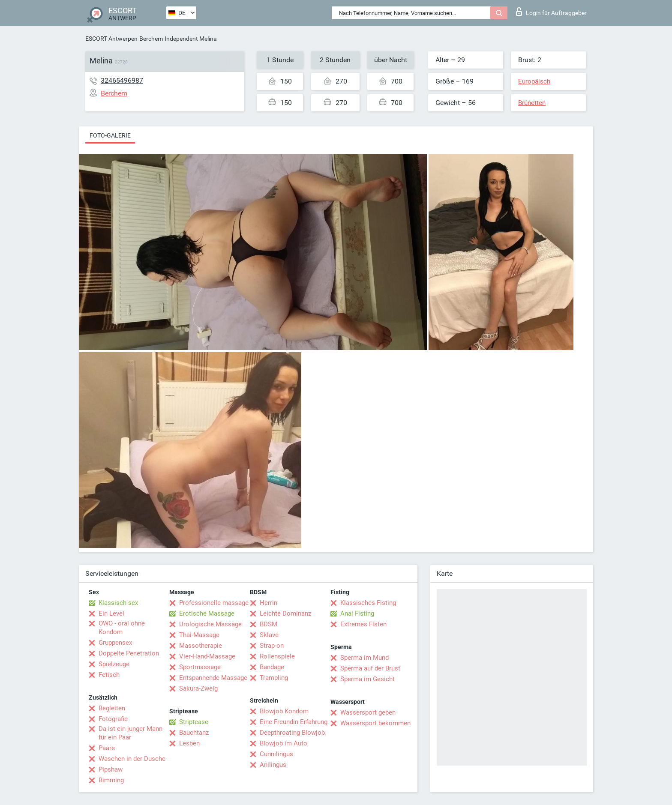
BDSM (268, 624)
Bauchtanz (194, 733)
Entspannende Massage (213, 678)
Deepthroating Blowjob (292, 733)
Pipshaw (111, 769)
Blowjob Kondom (284, 711)
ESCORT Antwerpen (111, 39)
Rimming (111, 780)
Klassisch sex (118, 603)
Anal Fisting (357, 613)
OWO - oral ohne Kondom (122, 628)
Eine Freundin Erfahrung (294, 722)
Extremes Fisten (363, 624)
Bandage (272, 667)
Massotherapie (201, 646)
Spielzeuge (114, 664)
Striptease (194, 722)
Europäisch (534, 81)
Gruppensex (115, 643)
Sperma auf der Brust (370, 668)
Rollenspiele (277, 656)
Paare (107, 748)
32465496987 (122, 80)
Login (551, 12)
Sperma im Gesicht (367, 679)
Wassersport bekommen (375, 723)
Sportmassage (200, 667)
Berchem (151, 39)
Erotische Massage (207, 613)
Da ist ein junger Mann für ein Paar (130, 733)
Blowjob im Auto (283, 743)
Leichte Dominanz (285, 613)
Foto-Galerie (110, 135)
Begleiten (112, 708)
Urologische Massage (210, 624)
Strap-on (272, 646)
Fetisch (109, 675)
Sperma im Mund (364, 658)
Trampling (274, 678)
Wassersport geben (368, 712)
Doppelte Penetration (129, 653)
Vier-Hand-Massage (207, 656)
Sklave (269, 635)
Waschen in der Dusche (132, 759)
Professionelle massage (214, 603)
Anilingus (273, 765)
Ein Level (111, 613)
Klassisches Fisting (368, 603)
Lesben (189, 743)
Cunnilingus (276, 754)
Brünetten (532, 103)
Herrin (268, 603)
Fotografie (113, 719)
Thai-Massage (199, 635)
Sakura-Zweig (198, 688)
